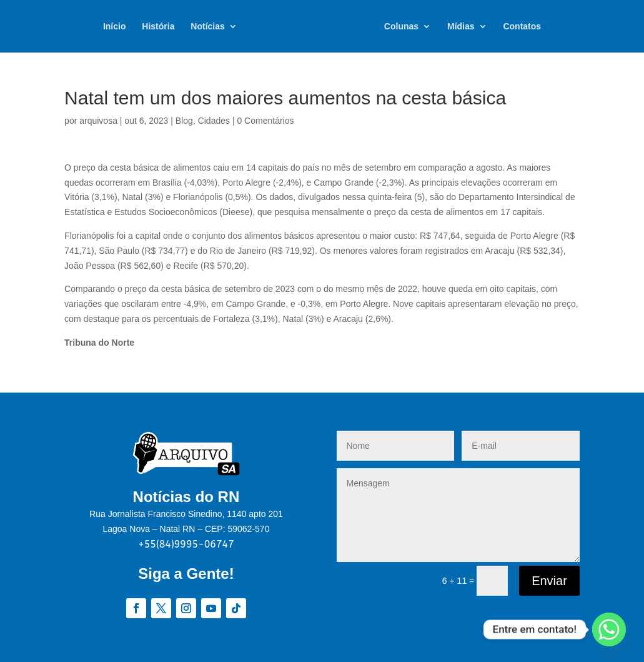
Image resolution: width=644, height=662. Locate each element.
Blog (184, 121)
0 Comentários (265, 121)
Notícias (207, 27)
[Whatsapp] (609, 629)
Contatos (522, 27)
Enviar (549, 581)
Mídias (461, 27)
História (158, 27)
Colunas (401, 27)
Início (115, 27)
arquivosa (98, 121)
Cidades (214, 121)
